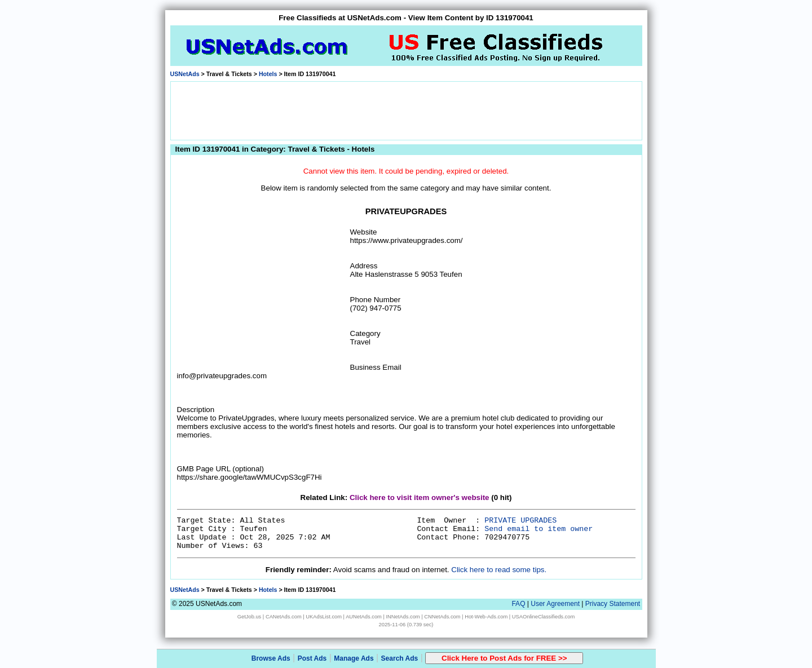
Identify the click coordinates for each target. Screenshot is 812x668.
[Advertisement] (406, 110)
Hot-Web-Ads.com (486, 617)
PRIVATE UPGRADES (520, 521)
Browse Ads (271, 658)
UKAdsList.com (324, 617)
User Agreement (555, 604)
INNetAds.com (403, 617)
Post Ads (312, 658)
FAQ (518, 604)
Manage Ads (354, 658)
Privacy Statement (613, 604)
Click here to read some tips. (499, 570)
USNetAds (185, 74)
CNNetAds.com (442, 617)
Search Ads (400, 658)
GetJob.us (250, 617)
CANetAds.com (284, 617)
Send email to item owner (539, 529)
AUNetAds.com (364, 617)
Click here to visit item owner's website (420, 497)
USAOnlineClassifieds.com (543, 617)
